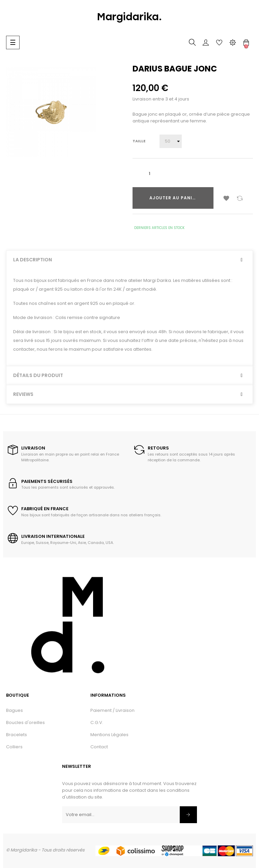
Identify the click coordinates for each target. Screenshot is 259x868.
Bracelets (17, 735)
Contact (99, 747)
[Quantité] (149, 174)
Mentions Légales (109, 735)
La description (33, 260)
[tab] (129, 260)
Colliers (14, 747)
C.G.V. (97, 722)
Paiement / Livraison (112, 710)
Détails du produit (38, 375)
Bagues (15, 710)
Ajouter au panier (174, 198)
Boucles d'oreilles (25, 722)
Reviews (23, 394)
